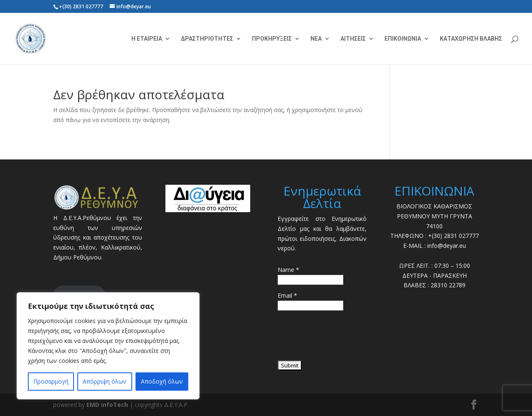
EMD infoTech (107, 405)
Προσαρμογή (51, 381)
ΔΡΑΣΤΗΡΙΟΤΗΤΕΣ (207, 39)
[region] (108, 346)
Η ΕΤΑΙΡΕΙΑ (147, 39)
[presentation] (341, 338)
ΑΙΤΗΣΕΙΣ (353, 39)
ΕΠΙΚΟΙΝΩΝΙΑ (403, 39)
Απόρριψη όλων (105, 381)
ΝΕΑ (316, 39)
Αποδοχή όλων (162, 381)
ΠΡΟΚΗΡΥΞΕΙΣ (272, 39)
